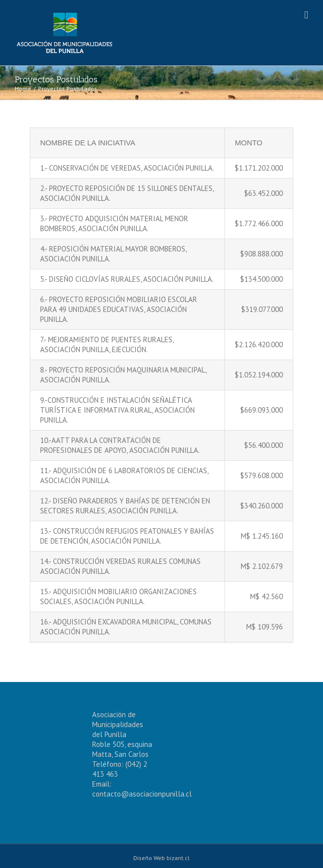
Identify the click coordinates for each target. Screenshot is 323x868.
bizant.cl (178, 858)
